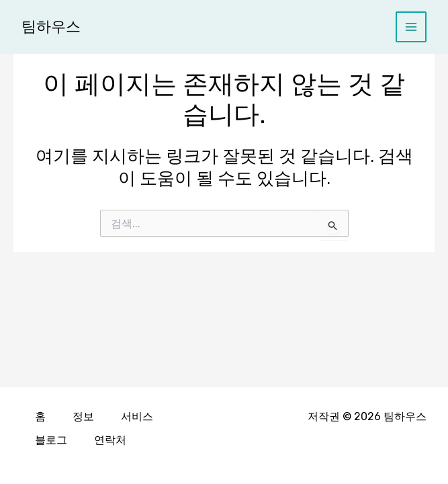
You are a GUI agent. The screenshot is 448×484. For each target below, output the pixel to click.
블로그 (51, 440)
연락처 (110, 440)
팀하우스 (51, 27)
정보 (83, 417)
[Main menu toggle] (411, 27)
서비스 (137, 417)
